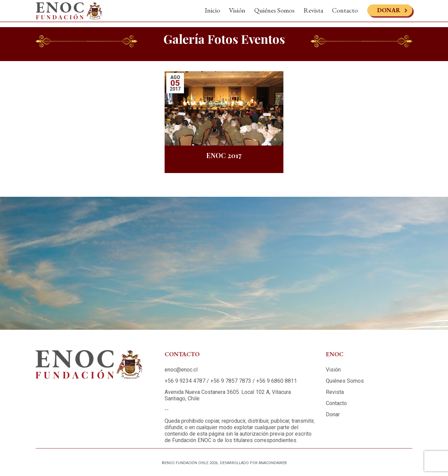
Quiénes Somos (274, 13)
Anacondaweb (273, 463)
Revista (313, 13)
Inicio (212, 13)
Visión (237, 13)
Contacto (345, 13)
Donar (389, 13)
